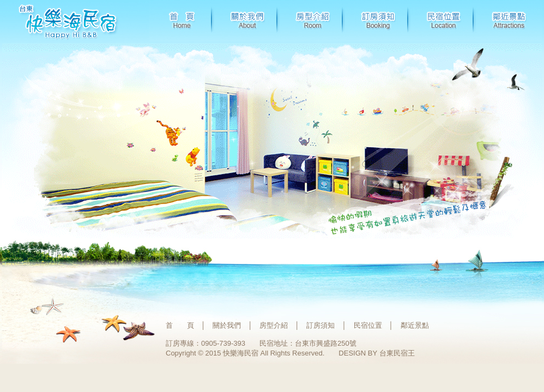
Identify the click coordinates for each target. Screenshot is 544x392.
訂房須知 (321, 325)
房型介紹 (274, 325)
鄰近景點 (415, 325)
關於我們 (227, 325)
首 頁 (180, 325)
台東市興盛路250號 (326, 343)
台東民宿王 (397, 353)
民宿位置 (368, 325)
